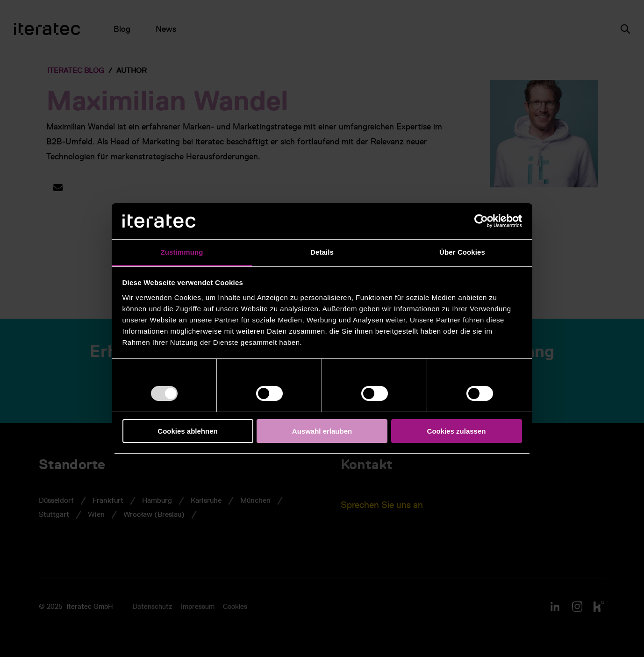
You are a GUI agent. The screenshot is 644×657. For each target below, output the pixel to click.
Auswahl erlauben (322, 431)
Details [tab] (322, 252)
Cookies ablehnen (187, 431)
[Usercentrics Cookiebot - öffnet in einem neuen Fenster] (481, 221)
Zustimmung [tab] (182, 252)
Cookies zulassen (457, 431)
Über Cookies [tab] (462, 252)
